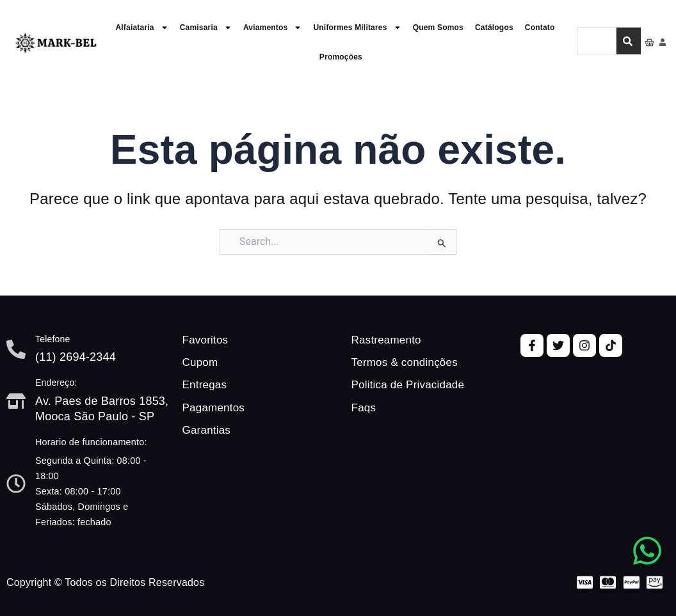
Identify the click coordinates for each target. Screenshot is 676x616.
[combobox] (597, 42)
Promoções (341, 57)
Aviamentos (273, 28)
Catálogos (494, 28)
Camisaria (206, 28)
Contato (540, 28)
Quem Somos (438, 28)
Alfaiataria (141, 28)
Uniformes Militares (357, 28)
